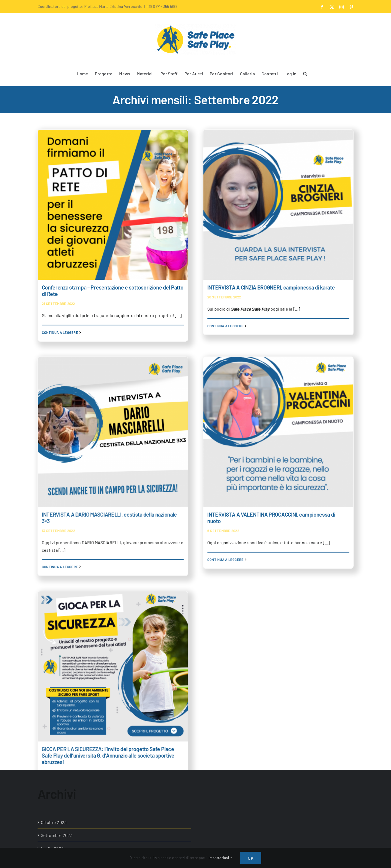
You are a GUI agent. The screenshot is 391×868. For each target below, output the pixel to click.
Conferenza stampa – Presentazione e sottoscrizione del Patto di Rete (113, 291)
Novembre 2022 (56, 746)
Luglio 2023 (52, 667)
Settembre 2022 (57, 772)
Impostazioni (220, 858)
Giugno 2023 (53, 680)
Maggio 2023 (53, 693)
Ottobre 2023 (54, 641)
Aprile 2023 (52, 707)
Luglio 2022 (52, 785)
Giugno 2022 (53, 798)
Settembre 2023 (57, 654)
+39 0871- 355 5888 (162, 6)
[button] (305, 73)
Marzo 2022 (52, 811)
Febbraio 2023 (55, 720)
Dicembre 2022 (56, 733)
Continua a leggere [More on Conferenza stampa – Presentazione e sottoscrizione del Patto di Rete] (60, 332)
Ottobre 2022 (54, 759)
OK (250, 858)
